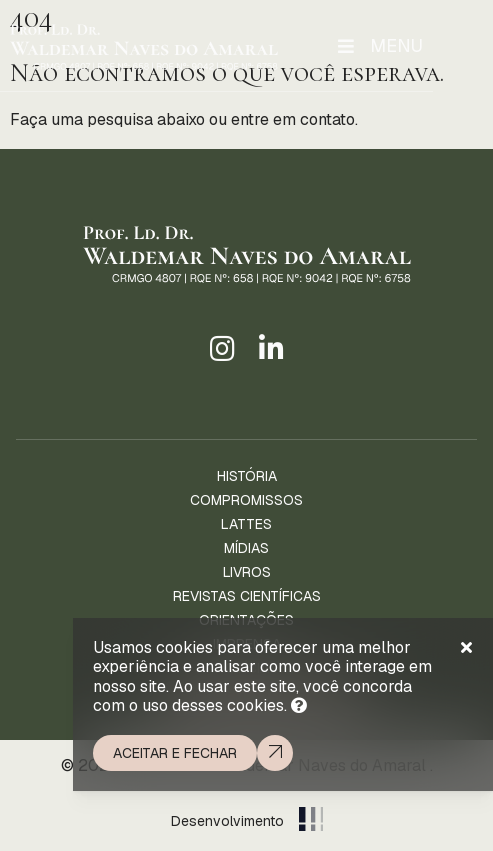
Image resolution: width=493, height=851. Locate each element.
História (247, 476)
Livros (247, 572)
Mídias (246, 548)
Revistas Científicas (247, 596)
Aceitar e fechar (175, 753)
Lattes (246, 524)
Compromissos (246, 500)
